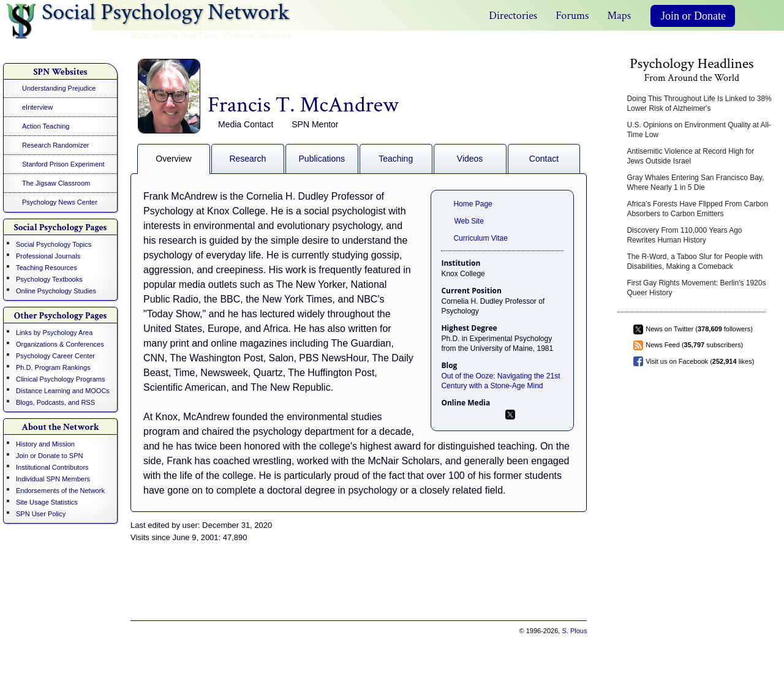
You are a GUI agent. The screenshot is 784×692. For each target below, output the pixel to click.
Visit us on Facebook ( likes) (700, 361)
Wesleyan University (256, 36)
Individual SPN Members (53, 479)
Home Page (473, 204)
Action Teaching (46, 126)
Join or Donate (693, 16)
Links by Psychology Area (54, 333)
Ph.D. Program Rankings (53, 367)
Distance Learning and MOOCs (63, 391)
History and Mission (45, 444)
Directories (513, 16)
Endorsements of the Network (60, 491)
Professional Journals (48, 256)
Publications (322, 159)
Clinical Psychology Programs (61, 379)
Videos (470, 159)
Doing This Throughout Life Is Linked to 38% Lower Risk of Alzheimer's (699, 103)
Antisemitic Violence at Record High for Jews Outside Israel (690, 156)
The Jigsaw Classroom (56, 183)
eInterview (37, 107)
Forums (572, 16)
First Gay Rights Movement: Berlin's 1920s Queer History (696, 288)
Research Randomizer (55, 145)
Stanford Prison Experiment (63, 164)
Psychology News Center (60, 202)
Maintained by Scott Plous (174, 36)
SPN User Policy (41, 514)
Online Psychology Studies (56, 291)
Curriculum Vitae (480, 238)
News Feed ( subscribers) (694, 345)
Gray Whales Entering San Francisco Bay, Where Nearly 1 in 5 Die (695, 182)
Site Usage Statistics (47, 502)
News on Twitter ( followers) (699, 329)
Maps (619, 16)
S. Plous (574, 631)
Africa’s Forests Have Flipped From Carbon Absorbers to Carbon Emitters (697, 209)
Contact (544, 159)
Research (247, 159)
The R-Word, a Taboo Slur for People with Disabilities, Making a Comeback (695, 261)
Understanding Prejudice (59, 88)
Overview (173, 159)
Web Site (469, 221)
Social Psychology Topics (54, 244)
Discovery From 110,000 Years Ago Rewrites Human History (684, 235)
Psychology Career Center (55, 356)
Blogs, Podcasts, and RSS (55, 402)
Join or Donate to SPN (49, 456)
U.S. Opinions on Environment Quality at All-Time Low (699, 130)
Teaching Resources (47, 268)
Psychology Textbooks (49, 279)
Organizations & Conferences (60, 344)
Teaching (396, 159)
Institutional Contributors (52, 467)
